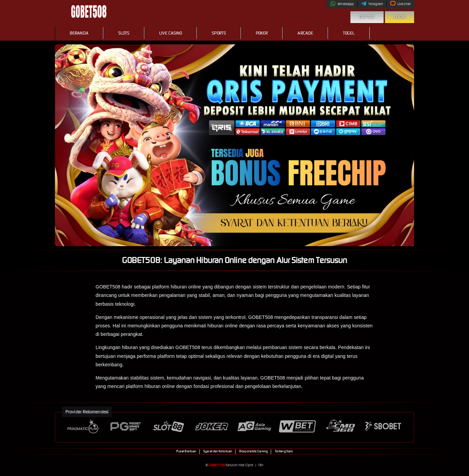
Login (400, 17)
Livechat (400, 4)
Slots (124, 33)
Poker (262, 33)
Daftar (367, 17)
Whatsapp (342, 4)
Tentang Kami (284, 451)
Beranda (79, 33)
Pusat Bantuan (186, 451)
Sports (219, 33)
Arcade (305, 33)
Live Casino (171, 33)
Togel (349, 33)
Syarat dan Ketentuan (218, 451)
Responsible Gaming (253, 451)
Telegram (372, 4)
